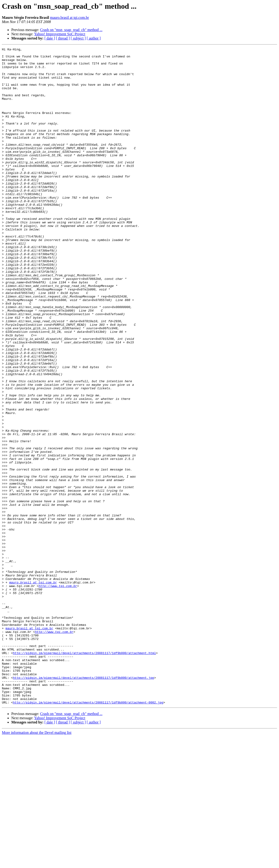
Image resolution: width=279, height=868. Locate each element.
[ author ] (94, 38)
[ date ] (50, 38)
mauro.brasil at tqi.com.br (70, 18)
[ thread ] (63, 38)
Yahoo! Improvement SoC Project (60, 34)
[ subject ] (78, 38)
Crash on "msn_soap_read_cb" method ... (71, 30)
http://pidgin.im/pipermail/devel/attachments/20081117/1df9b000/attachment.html (84, 774)
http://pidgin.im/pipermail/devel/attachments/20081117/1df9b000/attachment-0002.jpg (88, 834)
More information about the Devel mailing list (37, 864)
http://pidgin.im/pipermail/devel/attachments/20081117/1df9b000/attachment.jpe (84, 804)
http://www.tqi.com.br (58, 694)
